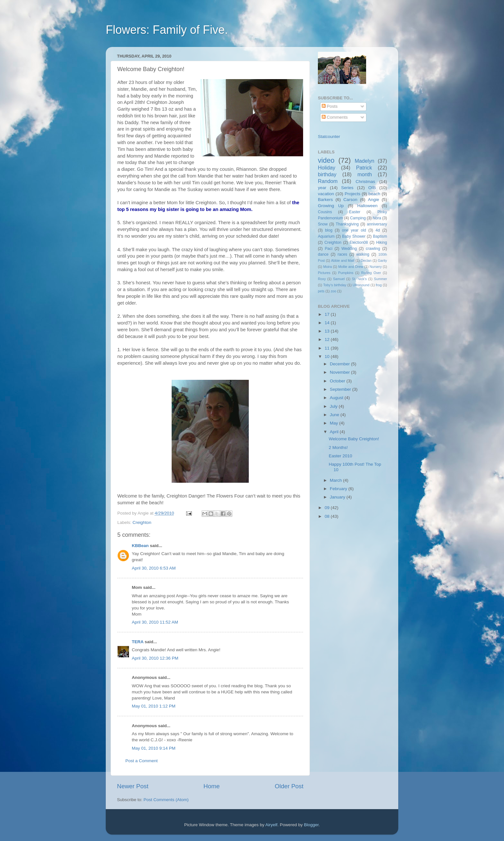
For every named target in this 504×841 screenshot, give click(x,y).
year (322, 188)
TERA (138, 642)
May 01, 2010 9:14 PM (154, 748)
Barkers (325, 200)
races (342, 254)
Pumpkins (346, 273)
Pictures (324, 273)
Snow (323, 224)
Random (328, 181)
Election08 (359, 242)
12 (328, 339)
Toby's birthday (335, 285)
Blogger (311, 825)
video (326, 160)
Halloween (368, 206)
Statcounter (329, 137)
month (365, 174)
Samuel (339, 279)
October (338, 381)
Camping (358, 218)
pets (321, 291)
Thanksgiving (347, 224)
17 (328, 314)
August (337, 398)
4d (378, 230)
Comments (335, 117)
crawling (373, 249)
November (340, 372)
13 (328, 331)
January (338, 497)
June (335, 415)
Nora (377, 218)
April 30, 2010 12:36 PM (155, 658)
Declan (366, 261)
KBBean (140, 546)
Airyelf (272, 825)
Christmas (365, 182)
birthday (327, 174)
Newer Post (133, 786)
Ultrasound (361, 285)
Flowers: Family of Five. (167, 30)
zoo (333, 291)
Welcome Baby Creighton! (354, 439)
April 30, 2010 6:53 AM (154, 568)
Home (212, 786)
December (340, 364)
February (339, 489)
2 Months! (338, 448)
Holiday (327, 168)
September (341, 389)
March (336, 480)
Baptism (380, 236)
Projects (352, 194)
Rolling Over (371, 273)
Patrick (364, 168)
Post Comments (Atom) (166, 800)
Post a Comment (142, 761)
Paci (328, 249)
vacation (326, 194)
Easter (355, 212)
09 (328, 508)
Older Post (289, 786)
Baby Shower (354, 236)
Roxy (322, 279)
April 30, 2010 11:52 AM (155, 622)
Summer (380, 279)
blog (329, 230)
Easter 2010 (341, 456)
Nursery (376, 267)
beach (374, 194)
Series (347, 188)
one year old (354, 230)
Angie (374, 200)
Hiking (382, 242)
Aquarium (326, 236)
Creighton (142, 522)
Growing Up (331, 206)
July (334, 406)
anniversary (377, 224)
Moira (327, 267)
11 (328, 348)
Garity (382, 261)
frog (379, 285)
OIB (372, 188)
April (335, 432)
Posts (330, 106)
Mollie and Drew (351, 267)
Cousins (325, 212)
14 (328, 323)
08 (328, 516)
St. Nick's (359, 279)
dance (323, 254)
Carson (350, 200)
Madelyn (364, 161)
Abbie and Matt (343, 261)
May (334, 423)
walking (363, 254)
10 (328, 357)
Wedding (349, 249)
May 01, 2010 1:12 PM (154, 706)
